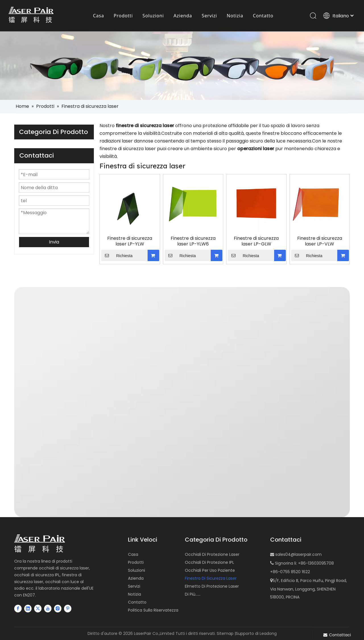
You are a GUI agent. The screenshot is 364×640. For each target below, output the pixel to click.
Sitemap (225, 633)
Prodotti (136, 562)
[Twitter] (38, 608)
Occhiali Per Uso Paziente (210, 570)
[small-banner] (182, 66)
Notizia (135, 594)
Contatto (137, 602)
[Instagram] (58, 608)
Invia (54, 242)
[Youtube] (48, 608)
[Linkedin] (28, 608)
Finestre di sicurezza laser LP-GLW (256, 241)
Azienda (136, 578)
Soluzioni (136, 570)
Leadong (268, 633)
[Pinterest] (68, 608)
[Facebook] (18, 608)
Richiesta (117, 255)
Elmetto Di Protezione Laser (212, 586)
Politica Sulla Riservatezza (153, 610)
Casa (133, 554)
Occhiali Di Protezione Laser (212, 554)
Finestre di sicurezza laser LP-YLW (130, 241)
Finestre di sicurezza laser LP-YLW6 (193, 241)
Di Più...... (193, 594)
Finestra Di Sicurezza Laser (211, 578)
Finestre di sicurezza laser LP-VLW (320, 241)
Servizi (134, 586)
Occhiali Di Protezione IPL (209, 562)
